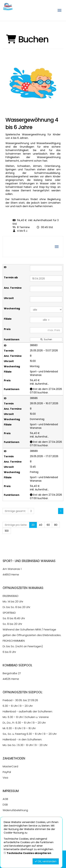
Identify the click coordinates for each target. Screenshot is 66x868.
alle (46, 320)
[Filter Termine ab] (46, 279)
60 (48, 525)
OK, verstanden (46, 861)
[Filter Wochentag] (46, 310)
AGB (5, 799)
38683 (34, 345)
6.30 (5, 706)
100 (7, 531)
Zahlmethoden (14, 758)
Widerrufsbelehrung (15, 810)
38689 (34, 451)
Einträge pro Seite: (16, 525)
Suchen (46, 339)
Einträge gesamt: (15, 511)
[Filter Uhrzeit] (46, 299)
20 (33, 525)
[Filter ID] (46, 268)
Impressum (11, 791)
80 (56, 525)
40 (41, 525)
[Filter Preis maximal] (46, 330)
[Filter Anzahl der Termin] (46, 289)
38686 (34, 398)
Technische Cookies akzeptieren (29, 853)
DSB (5, 805)
